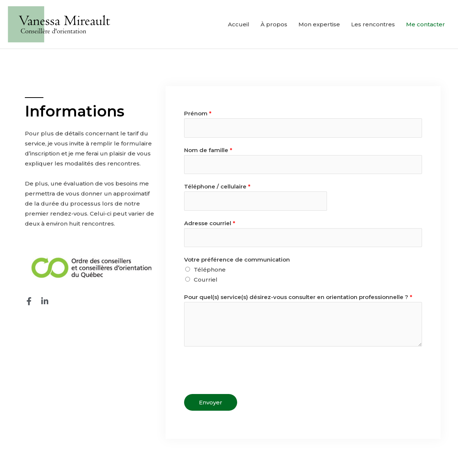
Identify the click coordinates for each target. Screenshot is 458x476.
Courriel (206, 280)
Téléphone (210, 270)
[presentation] (241, 368)
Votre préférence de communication (237, 260)
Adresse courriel (210, 223)
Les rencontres (373, 24)
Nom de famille (208, 150)
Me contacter (426, 24)
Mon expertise (319, 24)
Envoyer (211, 402)
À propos (274, 24)
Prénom (198, 113)
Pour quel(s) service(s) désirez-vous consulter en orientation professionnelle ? (298, 297)
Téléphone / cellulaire (217, 186)
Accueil (239, 24)
